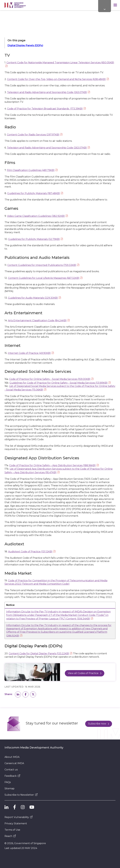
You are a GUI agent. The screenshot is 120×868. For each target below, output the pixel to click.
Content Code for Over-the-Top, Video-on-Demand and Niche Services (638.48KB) (56, 79)
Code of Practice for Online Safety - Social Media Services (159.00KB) (50, 379)
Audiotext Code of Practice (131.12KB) (30, 552)
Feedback (12, 776)
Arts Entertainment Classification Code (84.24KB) (37, 320)
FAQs (8, 782)
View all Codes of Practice (85, 673)
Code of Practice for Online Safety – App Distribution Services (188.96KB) (52, 465)
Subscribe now (99, 724)
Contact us (11, 770)
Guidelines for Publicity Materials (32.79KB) (34, 239)
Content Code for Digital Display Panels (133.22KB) (39, 654)
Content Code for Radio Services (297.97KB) (33, 135)
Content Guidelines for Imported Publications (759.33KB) (42, 265)
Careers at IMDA (14, 763)
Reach (10, 836)
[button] (18, 694)
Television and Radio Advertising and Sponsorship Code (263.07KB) (47, 92)
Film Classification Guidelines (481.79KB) (31, 170)
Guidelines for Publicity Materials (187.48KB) (34, 193)
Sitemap (9, 788)
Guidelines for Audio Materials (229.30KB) (33, 298)
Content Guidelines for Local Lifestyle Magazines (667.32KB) (44, 278)
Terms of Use (12, 830)
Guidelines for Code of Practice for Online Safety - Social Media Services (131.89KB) (59, 383)
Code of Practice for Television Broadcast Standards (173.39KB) (45, 109)
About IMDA (12, 757)
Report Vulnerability (19, 817)
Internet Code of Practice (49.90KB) (29, 353)
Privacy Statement (16, 823)
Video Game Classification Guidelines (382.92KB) (36, 216)
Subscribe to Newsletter (21, 795)
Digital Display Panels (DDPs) (25, 45)
